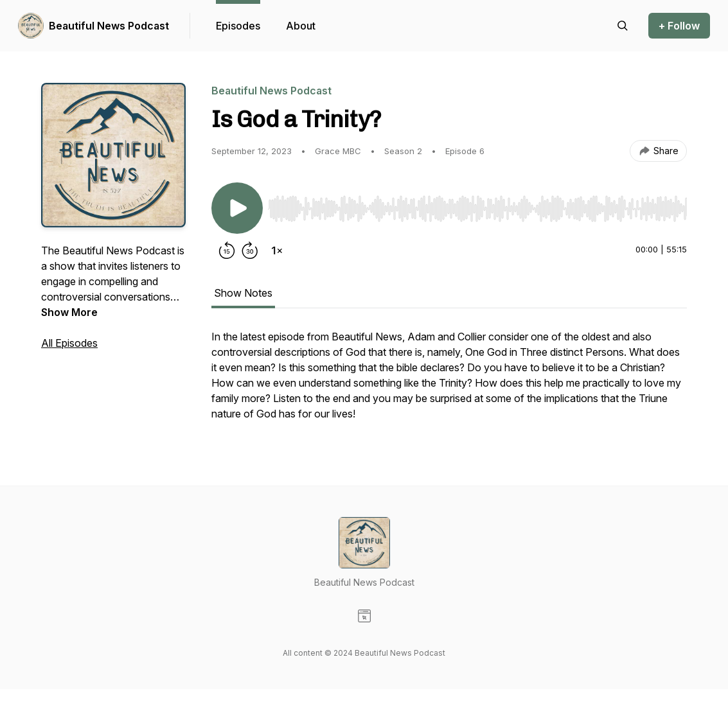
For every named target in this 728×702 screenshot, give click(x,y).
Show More (69, 312)
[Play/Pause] (237, 208)
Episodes (238, 26)
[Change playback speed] (277, 250)
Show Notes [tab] (243, 293)
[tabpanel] (449, 382)
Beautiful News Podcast (109, 26)
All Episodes (69, 343)
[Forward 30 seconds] (250, 250)
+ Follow (679, 26)
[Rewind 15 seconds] (227, 250)
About (301, 26)
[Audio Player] (477, 205)
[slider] (477, 209)
